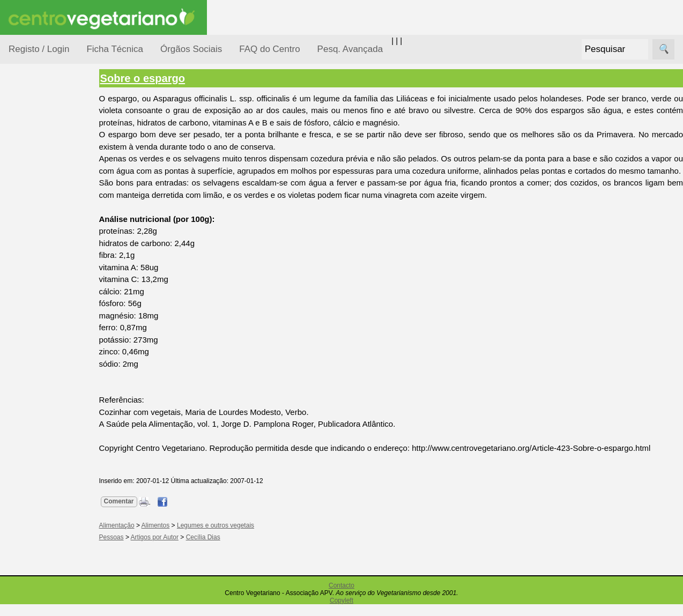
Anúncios (51, 432)
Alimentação (44, 162)
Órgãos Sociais (191, 49)
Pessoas (37, 319)
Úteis (18, 544)
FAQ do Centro (269, 49)
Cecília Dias (211, 550)
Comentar (127, 513)
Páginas (23, 366)
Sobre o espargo (151, 78)
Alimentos (164, 537)
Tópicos (23, 135)
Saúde (33, 339)
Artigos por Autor (163, 550)
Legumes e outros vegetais (224, 537)
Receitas (50, 415)
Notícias (36, 277)
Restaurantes (58, 576)
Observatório (44, 298)
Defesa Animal (47, 215)
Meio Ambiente (48, 257)
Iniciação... (41, 236)
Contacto (341, 597)
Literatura (51, 514)
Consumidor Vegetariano (43, 189)
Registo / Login (39, 49)
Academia (52, 479)
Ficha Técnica (115, 49)
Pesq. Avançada (350, 49)
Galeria (47, 496)
